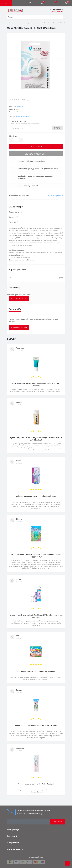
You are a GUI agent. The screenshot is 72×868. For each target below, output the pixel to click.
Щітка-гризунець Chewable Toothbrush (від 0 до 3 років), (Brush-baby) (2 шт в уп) (36, 556)
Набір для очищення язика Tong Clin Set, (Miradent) (36, 496)
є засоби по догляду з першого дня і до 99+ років (38, 169)
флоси (61, 278)
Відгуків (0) (13, 217)
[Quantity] (16, 140)
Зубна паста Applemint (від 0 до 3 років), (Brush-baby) (36, 725)
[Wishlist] (57, 100)
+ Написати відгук (19, 298)
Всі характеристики (55, 195)
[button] (30, 3)
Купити (57, 128)
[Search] (62, 17)
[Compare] (62, 100)
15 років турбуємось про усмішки (32, 161)
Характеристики (16, 212)
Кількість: (13, 136)
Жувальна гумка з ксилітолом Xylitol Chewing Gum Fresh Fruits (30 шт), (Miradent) (36, 439)
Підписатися (58, 822)
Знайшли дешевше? (22, 116)
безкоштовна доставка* (28, 186)
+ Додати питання (19, 328)
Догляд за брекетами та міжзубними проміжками (25, 23)
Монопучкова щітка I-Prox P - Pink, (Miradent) (36, 784)
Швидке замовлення (36, 154)
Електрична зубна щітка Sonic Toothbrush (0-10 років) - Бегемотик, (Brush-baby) (36, 616)
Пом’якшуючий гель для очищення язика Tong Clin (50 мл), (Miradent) (36, 385)
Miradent (21, 106)
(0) (28, 100)
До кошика (36, 146)
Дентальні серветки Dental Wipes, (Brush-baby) (36, 671)
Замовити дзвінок (57, 11)
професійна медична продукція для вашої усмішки (35, 177)
